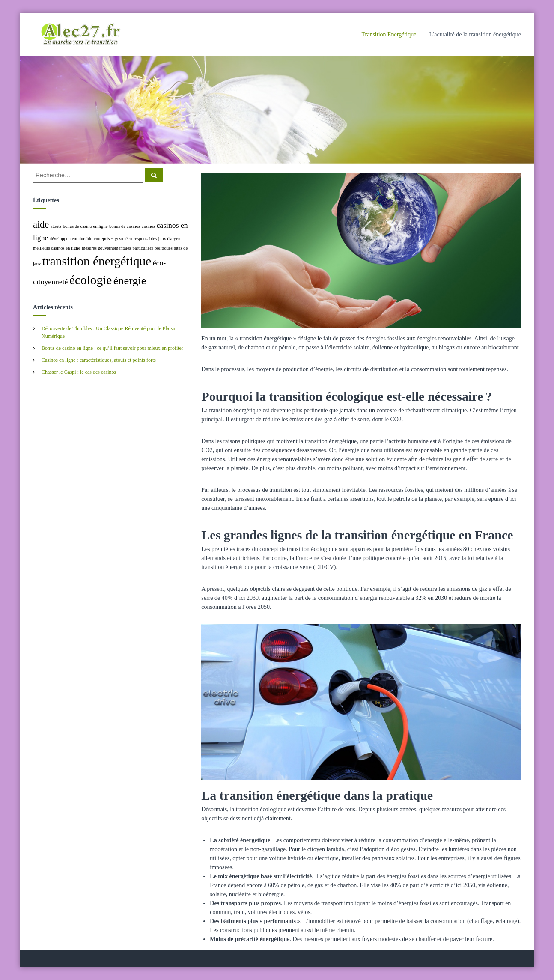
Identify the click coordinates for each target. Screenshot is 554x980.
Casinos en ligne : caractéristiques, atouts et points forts (99, 360)
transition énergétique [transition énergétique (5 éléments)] (97, 261)
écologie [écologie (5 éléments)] (91, 280)
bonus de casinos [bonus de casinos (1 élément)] (125, 226)
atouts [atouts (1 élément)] (56, 226)
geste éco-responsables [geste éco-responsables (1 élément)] (136, 239)
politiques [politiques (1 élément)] (164, 248)
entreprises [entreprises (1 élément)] (104, 239)
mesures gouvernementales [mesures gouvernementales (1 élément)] (106, 248)
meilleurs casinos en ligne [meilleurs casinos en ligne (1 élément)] (57, 248)
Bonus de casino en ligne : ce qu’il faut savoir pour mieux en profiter (112, 348)
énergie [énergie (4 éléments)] (130, 281)
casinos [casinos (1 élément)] (148, 226)
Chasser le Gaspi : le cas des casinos (79, 372)
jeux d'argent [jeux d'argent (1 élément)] (170, 239)
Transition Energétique (389, 34)
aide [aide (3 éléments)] (41, 225)
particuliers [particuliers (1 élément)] (143, 248)
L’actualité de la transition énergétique (475, 34)
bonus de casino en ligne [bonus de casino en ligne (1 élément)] (85, 226)
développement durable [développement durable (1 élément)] (71, 239)
